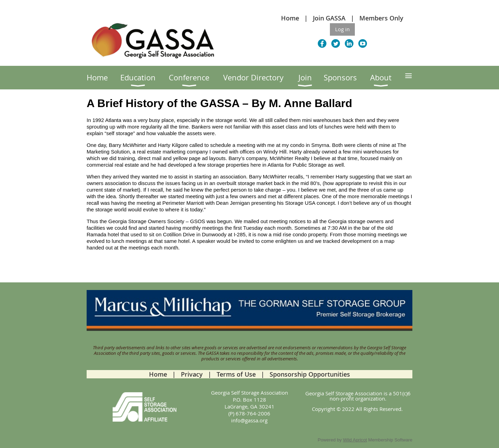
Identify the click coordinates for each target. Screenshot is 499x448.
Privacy (192, 374)
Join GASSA (329, 18)
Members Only (381, 18)
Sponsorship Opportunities (310, 374)
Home (290, 18)
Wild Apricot (355, 440)
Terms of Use (236, 374)
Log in (342, 29)
